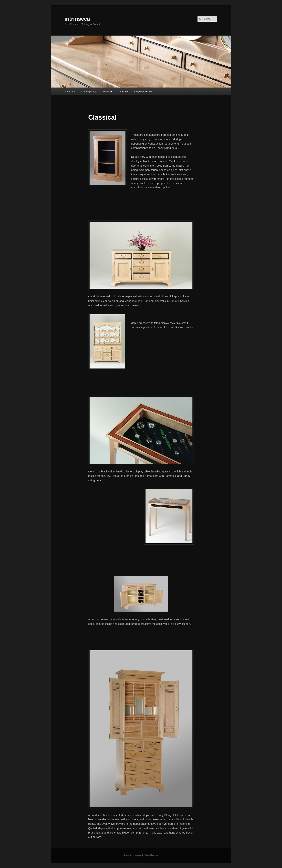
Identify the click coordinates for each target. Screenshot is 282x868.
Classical (107, 91)
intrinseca (77, 19)
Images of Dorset (143, 91)
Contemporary (88, 91)
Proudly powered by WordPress (140, 855)
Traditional (123, 91)
